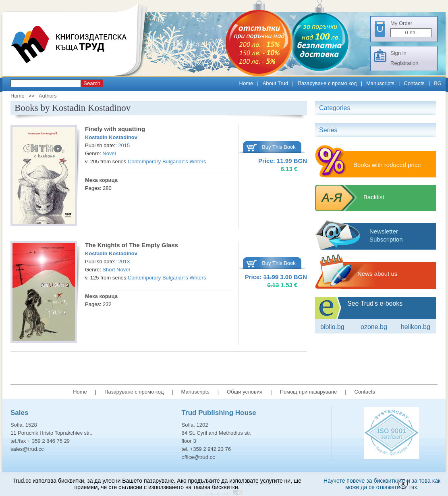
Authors (48, 96)
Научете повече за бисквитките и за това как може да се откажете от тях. (382, 484)
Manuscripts (380, 83)
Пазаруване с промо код (327, 83)
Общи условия (245, 392)
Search (92, 83)
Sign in (398, 53)
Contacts (414, 83)
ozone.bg (374, 327)
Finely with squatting (115, 129)
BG (438, 83)
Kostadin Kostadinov (111, 137)
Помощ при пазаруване (309, 392)
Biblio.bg (332, 327)
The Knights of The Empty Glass (132, 245)
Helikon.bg (416, 327)
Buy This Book (279, 147)
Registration (404, 63)
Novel (109, 153)
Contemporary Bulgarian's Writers (167, 162)
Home (246, 83)
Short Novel (116, 270)
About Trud (276, 83)
